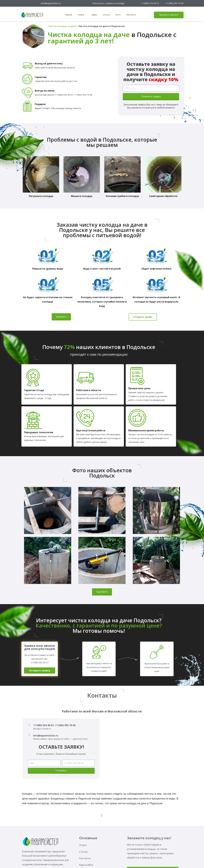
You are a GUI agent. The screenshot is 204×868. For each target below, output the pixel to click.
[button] (169, 15)
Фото (118, 15)
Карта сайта (86, 865)
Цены (94, 15)
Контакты (131, 15)
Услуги (82, 15)
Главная (68, 15)
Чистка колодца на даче (62, 26)
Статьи (106, 15)
